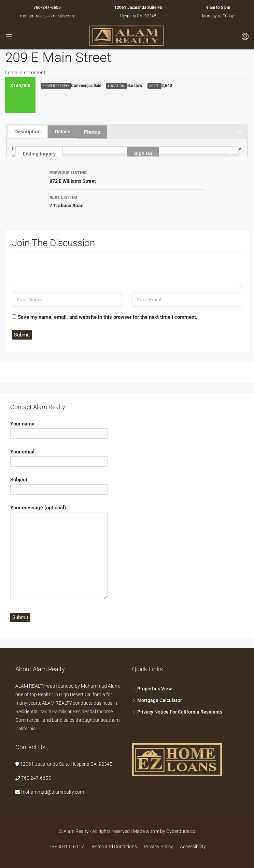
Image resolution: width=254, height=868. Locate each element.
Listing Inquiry (39, 154)
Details (62, 132)
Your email (59, 457)
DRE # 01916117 (66, 847)
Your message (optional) (59, 553)
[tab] (127, 125)
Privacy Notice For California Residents (180, 712)
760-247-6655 (47, 8)
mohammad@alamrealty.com (47, 16)
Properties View (154, 689)
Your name (59, 429)
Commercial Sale (86, 86)
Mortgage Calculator (160, 700)
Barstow (135, 86)
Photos (92, 132)
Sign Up (143, 153)
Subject (59, 484)
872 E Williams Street (127, 176)
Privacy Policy (158, 847)
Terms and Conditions (114, 847)
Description (27, 132)
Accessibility (193, 847)
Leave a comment (25, 73)
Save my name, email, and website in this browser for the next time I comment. (108, 317)
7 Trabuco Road (127, 201)
